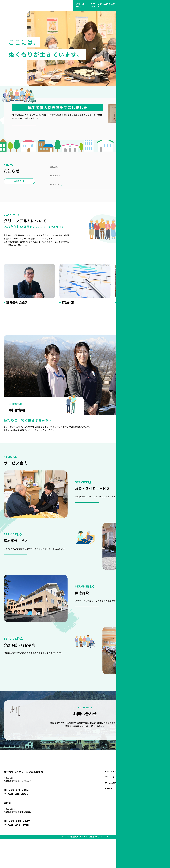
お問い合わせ (150, 794)
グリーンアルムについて (116, 800)
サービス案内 (111, 805)
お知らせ (65, 167)
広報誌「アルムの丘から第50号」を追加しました (72, 182)
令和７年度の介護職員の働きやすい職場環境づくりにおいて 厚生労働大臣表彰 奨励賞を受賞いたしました (97, 194)
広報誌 (65, 179)
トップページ (111, 794)
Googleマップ (15, 809)
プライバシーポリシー (153, 800)
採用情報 (148, 805)
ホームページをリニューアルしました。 (67, 171)
